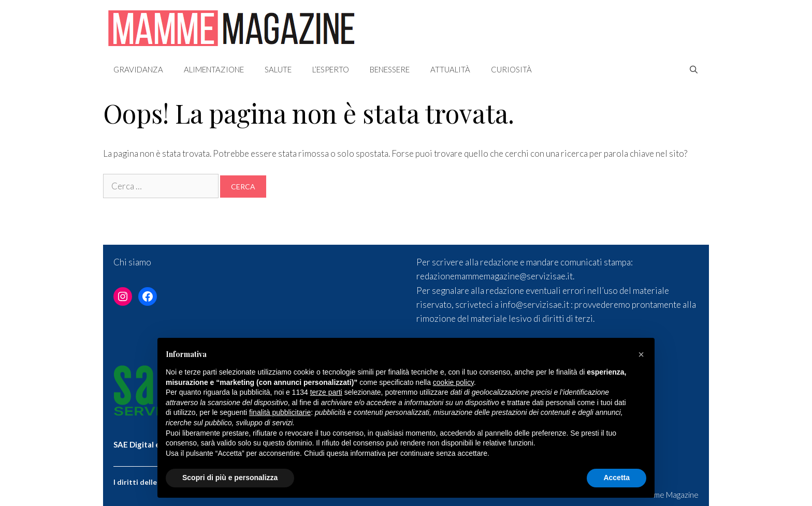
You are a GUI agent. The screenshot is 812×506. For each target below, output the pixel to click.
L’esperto (331, 69)
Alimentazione (214, 69)
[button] (641, 354)
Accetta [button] (617, 478)
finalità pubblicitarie (280, 412)
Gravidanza (138, 69)
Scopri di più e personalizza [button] (230, 478)
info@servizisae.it (535, 304)
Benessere (390, 69)
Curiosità (511, 69)
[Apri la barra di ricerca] (694, 69)
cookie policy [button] (453, 382)
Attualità (450, 69)
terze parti (326, 392)
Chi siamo (132, 262)
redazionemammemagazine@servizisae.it (495, 276)
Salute (278, 69)
